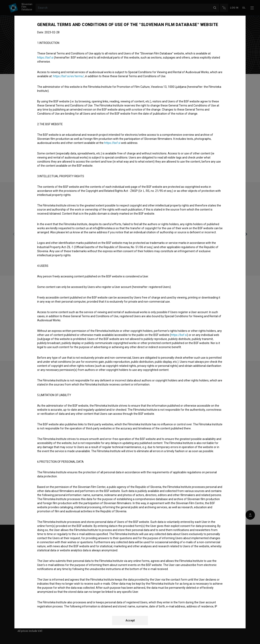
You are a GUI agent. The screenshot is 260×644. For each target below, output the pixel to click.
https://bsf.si (45, 58)
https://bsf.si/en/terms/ (68, 76)
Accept (130, 620)
